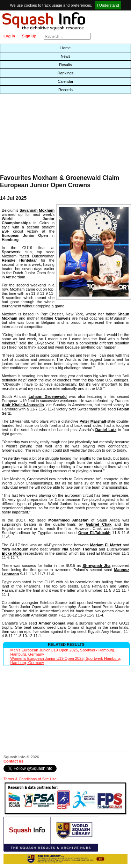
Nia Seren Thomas (80, 549)
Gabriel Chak (99, 524)
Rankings (66, 73)
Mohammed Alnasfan (68, 520)
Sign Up (29, 36)
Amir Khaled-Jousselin (23, 405)
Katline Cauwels (56, 318)
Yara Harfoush (15, 549)
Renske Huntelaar (19, 260)
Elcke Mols (12, 553)
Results (65, 65)
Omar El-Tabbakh (94, 533)
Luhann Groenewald (48, 396)
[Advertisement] (42, 136)
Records (65, 90)
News (66, 56)
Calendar (65, 81)
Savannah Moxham (37, 210)
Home (65, 48)
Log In (9, 36)
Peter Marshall (93, 421)
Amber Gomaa (52, 623)
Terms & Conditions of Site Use (30, 779)
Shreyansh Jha (96, 566)
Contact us (13, 761)
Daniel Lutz (106, 430)
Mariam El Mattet (106, 545)
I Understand (108, 5)
